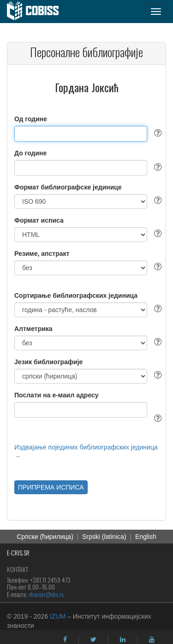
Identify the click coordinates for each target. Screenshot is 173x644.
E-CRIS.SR (18, 552)
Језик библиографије (48, 362)
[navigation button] (156, 12)
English (146, 537)
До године (30, 153)
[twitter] (93, 639)
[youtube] (152, 639)
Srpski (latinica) (104, 537)
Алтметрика (33, 329)
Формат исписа (39, 220)
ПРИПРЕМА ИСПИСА (51, 487)
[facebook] (65, 639)
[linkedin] (123, 639)
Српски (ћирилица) (45, 537)
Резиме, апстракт (42, 254)
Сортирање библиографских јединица (76, 295)
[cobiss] (38, 12)
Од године (31, 119)
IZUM (58, 616)
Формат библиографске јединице (68, 187)
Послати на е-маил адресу (57, 395)
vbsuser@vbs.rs (46, 594)
